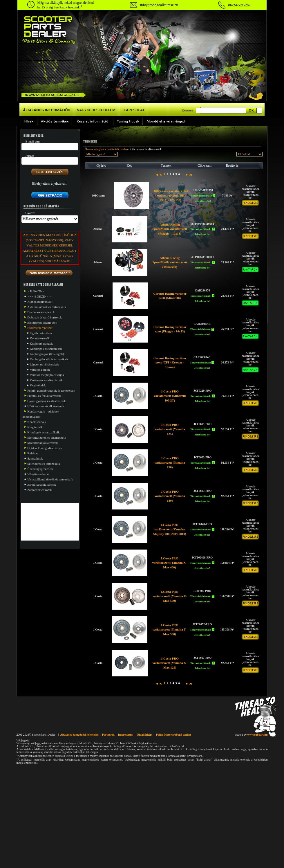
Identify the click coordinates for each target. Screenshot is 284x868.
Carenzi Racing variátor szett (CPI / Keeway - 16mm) (170, 362)
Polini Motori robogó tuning (173, 735)
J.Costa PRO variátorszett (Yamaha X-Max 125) (170, 663)
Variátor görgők (40, 370)
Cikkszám (205, 165)
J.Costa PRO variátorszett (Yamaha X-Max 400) (170, 563)
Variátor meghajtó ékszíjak (47, 375)
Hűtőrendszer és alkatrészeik (46, 406)
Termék (166, 165)
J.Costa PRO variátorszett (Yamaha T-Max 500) (170, 596)
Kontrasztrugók (40, 338)
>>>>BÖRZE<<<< (40, 296)
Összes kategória (95, 149)
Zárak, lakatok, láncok (41, 485)
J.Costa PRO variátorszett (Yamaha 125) (170, 429)
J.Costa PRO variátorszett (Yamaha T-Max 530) (170, 630)
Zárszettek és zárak (39, 490)
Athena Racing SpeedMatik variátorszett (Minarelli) (170, 262)
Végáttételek (38, 385)
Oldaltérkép (144, 735)
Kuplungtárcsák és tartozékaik (49, 359)
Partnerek (108, 735)
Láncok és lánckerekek (45, 364)
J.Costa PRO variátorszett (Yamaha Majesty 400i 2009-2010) (169, 529)
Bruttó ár (232, 165)
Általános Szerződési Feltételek (79, 735)
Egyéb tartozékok (41, 333)
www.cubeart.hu (257, 735)
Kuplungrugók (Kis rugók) (47, 354)
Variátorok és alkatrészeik (46, 380)
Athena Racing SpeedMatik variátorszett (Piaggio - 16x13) (170, 229)
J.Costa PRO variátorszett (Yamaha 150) (170, 463)
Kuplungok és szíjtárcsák (46, 349)
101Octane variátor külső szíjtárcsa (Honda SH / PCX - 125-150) (171, 196)
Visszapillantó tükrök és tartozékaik (50, 479)
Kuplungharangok (41, 343)
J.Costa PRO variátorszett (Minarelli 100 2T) (170, 396)
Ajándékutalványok (40, 302)
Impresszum (126, 735)
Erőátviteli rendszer (118, 149)
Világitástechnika (38, 474)
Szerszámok (35, 458)
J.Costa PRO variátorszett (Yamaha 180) (170, 496)
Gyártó (101, 165)
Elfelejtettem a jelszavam (50, 183)
